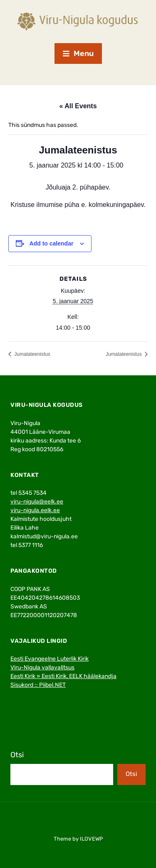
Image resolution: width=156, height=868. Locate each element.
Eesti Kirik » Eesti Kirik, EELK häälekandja (63, 676)
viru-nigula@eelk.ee (37, 502)
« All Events (78, 106)
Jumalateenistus (32, 354)
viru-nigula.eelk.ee (35, 510)
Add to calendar (52, 243)
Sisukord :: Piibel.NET (38, 685)
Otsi (17, 755)
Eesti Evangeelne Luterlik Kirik (50, 659)
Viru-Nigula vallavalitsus (42, 667)
